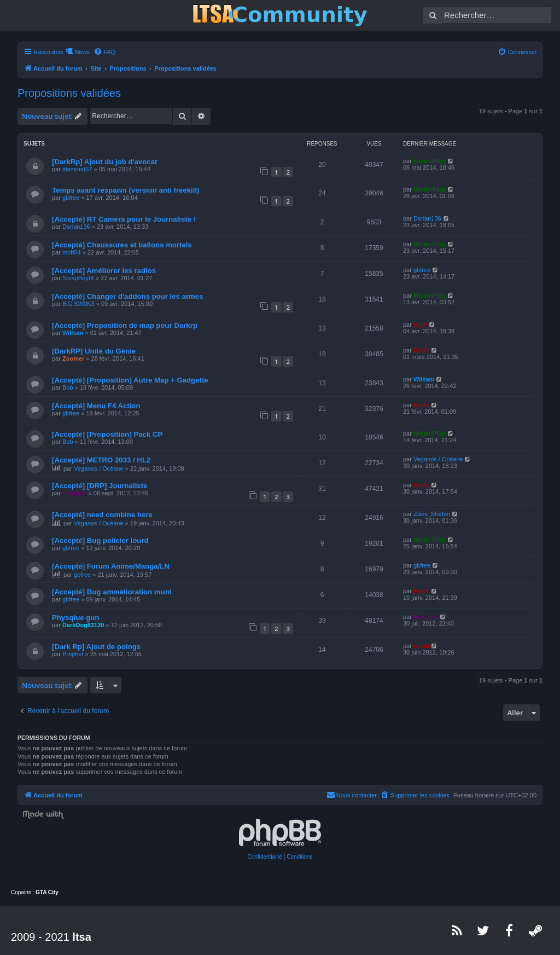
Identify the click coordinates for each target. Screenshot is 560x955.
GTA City (47, 892)
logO (420, 325)
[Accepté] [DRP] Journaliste (100, 486)
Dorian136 (76, 227)
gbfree (71, 198)
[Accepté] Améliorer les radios (104, 271)
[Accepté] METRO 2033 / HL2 (101, 460)
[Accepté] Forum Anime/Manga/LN (111, 566)
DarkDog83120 (83, 625)
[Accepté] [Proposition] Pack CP (107, 434)
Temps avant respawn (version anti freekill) (126, 190)
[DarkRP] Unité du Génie (94, 351)
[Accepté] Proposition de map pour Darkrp (125, 325)
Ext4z (421, 350)
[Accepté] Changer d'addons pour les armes (127, 296)
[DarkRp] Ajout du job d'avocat (104, 162)
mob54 (72, 252)
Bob (68, 387)
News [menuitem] (82, 52)
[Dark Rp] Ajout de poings (96, 647)
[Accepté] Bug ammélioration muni (112, 592)
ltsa (81, 937)
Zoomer (73, 358)
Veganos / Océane (99, 468)
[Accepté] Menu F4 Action (96, 406)
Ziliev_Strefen (432, 514)
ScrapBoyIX (78, 278)
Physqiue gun (75, 618)
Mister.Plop (430, 161)
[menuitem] (104, 52)
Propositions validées (69, 93)
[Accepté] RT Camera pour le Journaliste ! (124, 219)
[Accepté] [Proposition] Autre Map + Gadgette (130, 380)
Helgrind (75, 493)
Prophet (73, 654)
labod (421, 646)
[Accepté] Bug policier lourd (100, 540)
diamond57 (77, 169)
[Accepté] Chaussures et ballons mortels (122, 245)
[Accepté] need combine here (102, 515)
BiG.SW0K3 (78, 304)
